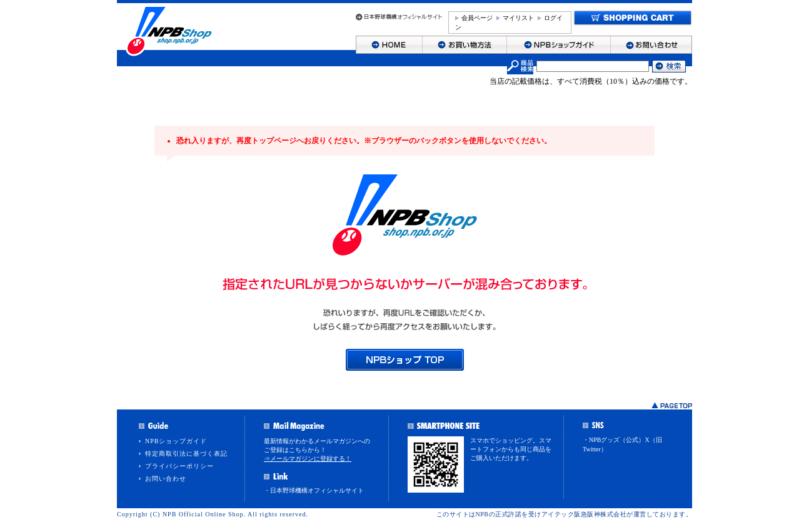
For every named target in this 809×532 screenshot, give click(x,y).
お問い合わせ (166, 479)
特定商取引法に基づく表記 (186, 454)
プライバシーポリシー (179, 466)
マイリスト (518, 18)
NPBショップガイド (176, 441)
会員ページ (477, 18)
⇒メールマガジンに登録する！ (308, 459)
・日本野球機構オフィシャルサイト (314, 490)
